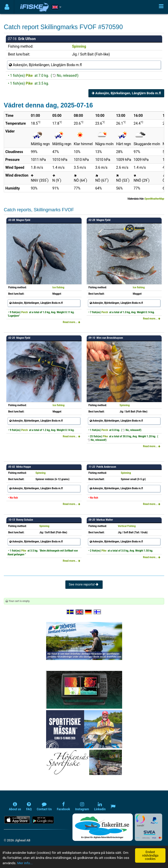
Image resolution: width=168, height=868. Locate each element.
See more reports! (84, 584)
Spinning (79, 46)
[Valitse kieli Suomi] (98, 612)
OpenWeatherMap (154, 199)
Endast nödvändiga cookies (150, 855)
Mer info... (25, 863)
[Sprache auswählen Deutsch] (89, 612)
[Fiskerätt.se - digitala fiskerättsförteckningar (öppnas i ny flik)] (103, 827)
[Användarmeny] (7, 7)
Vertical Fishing (127, 526)
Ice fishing (58, 287)
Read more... (72, 322)
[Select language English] (80, 612)
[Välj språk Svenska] (70, 612)
